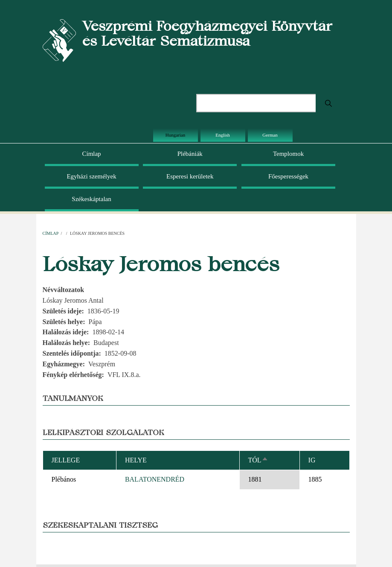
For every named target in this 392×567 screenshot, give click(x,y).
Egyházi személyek (91, 176)
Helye (136, 460)
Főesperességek (288, 176)
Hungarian (175, 135)
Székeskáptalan (91, 199)
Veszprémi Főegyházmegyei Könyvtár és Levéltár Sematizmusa (207, 33)
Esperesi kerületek (190, 176)
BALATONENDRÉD (155, 479)
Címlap (91, 154)
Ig (312, 460)
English (223, 135)
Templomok (288, 154)
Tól (258, 460)
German (270, 135)
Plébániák (190, 154)
